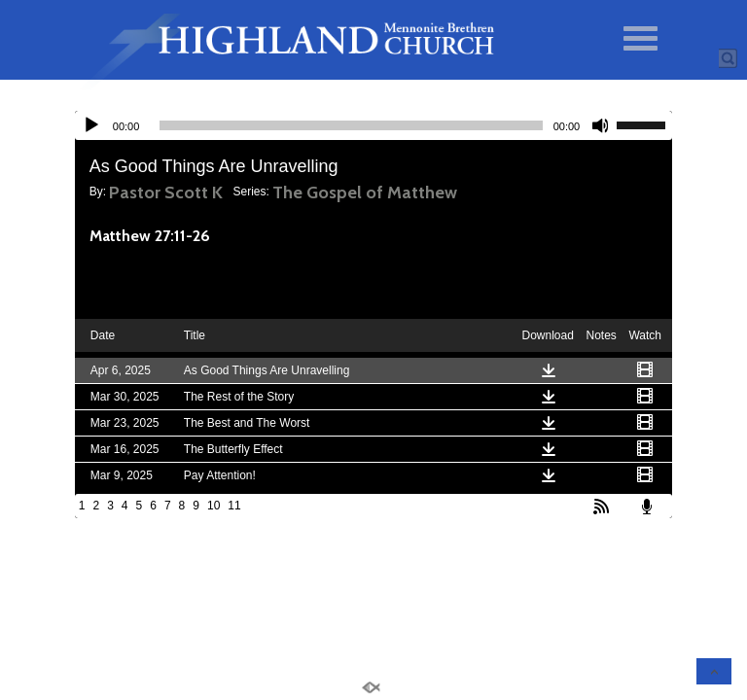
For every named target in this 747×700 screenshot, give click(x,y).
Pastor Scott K (166, 192)
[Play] (91, 125)
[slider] (351, 125)
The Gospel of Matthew (365, 192)
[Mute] (601, 125)
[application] (373, 125)
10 (213, 506)
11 (234, 506)
